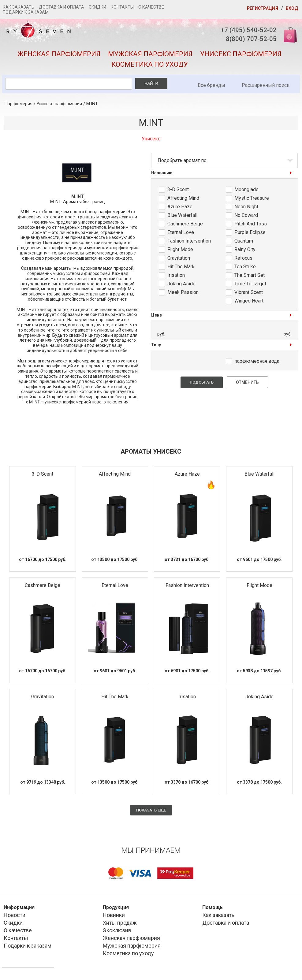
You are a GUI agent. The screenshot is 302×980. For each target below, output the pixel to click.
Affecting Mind (183, 199)
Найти (151, 84)
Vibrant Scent (249, 293)
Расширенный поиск (266, 86)
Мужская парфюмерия (150, 55)
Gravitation (179, 259)
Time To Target (250, 285)
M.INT (92, 105)
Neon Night (246, 208)
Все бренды (211, 86)
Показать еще (151, 811)
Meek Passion (183, 293)
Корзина (288, 34)
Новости (15, 916)
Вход (292, 8)
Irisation (176, 276)
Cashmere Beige (185, 225)
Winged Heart (249, 302)
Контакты (122, 7)
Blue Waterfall (182, 216)
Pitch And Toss (251, 225)
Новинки (114, 916)
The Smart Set (250, 276)
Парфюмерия (18, 105)
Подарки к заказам (26, 12)
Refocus (243, 259)
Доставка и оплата (62, 7)
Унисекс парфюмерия (241, 55)
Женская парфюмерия (59, 55)
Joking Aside (181, 285)
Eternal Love (181, 233)
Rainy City (245, 250)
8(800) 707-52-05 (248, 40)
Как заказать (19, 7)
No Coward (246, 216)
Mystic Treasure (252, 199)
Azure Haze (180, 208)
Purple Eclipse (250, 233)
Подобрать (202, 383)
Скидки (97, 7)
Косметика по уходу (150, 65)
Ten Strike (245, 267)
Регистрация (263, 8)
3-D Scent (178, 190)
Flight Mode (180, 250)
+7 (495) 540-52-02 (245, 30)
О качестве (151, 7)
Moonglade (246, 190)
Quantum (244, 242)
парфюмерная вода (257, 362)
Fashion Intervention (189, 242)
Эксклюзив (117, 932)
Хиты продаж (120, 924)
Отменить (247, 384)
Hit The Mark (181, 267)
